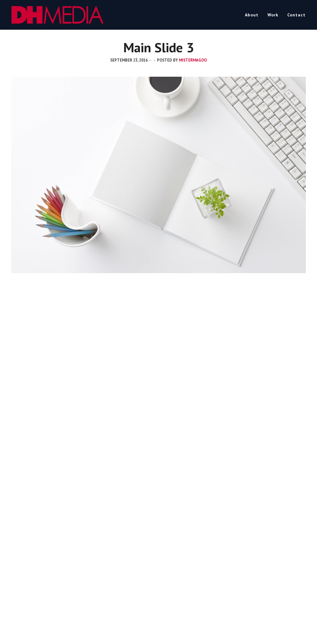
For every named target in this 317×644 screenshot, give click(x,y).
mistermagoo (193, 60)
